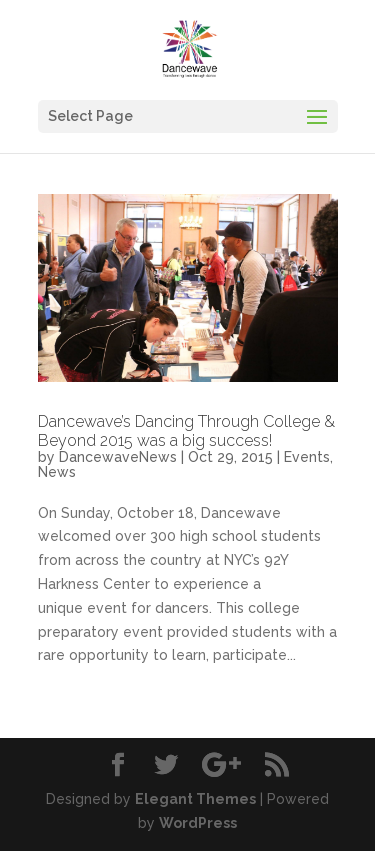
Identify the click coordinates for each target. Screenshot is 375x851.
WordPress (198, 823)
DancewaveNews (118, 457)
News (57, 472)
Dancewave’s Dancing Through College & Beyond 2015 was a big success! (186, 431)
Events (307, 457)
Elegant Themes (195, 799)
